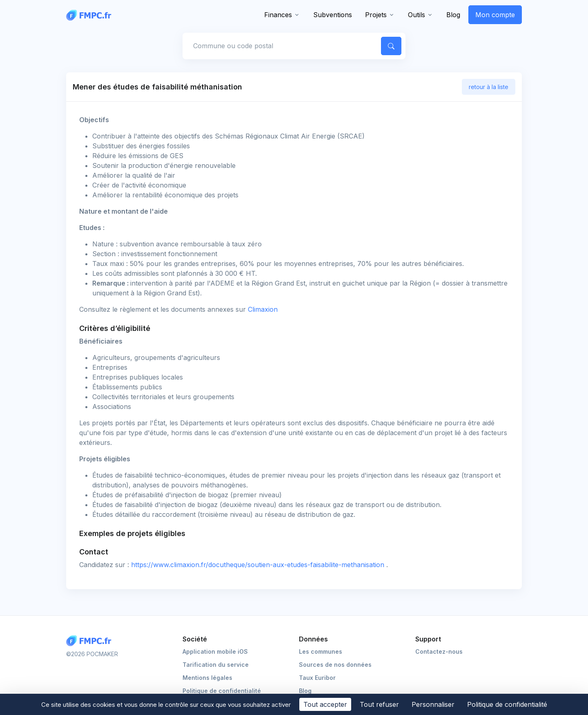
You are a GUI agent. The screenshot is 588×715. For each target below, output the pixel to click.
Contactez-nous (439, 651)
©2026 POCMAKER (92, 654)
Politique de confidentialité (222, 691)
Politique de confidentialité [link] (507, 704)
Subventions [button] (333, 15)
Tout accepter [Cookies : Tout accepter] (325, 704)
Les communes (321, 651)
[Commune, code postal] (281, 46)
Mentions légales (207, 678)
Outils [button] (416, 15)
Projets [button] (376, 15)
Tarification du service (216, 665)
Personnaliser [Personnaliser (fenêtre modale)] (433, 704)
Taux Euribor (317, 678)
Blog (453, 15)
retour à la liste (489, 87)
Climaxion (263, 309)
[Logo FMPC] (91, 641)
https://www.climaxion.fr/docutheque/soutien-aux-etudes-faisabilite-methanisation (259, 565)
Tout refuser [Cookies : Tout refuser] (379, 704)
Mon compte (495, 15)
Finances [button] (278, 15)
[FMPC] (91, 15)
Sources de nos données (335, 665)
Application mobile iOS (215, 651)
